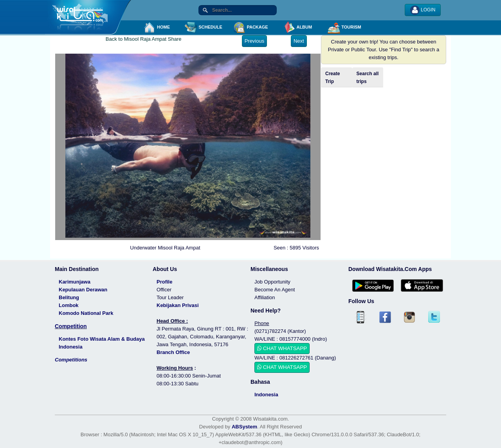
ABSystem (244, 427)
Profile (164, 282)
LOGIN (423, 10)
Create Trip (332, 78)
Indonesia (266, 395)
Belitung (69, 297)
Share (175, 39)
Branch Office (173, 352)
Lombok (69, 305)
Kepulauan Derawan (83, 290)
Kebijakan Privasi (178, 305)
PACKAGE (250, 27)
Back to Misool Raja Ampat (136, 39)
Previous (255, 41)
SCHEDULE (204, 27)
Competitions (71, 360)
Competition (71, 326)
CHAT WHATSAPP (282, 348)
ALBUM (297, 27)
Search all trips (368, 78)
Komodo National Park (86, 313)
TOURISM (344, 27)
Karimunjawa (75, 282)
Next (299, 41)
